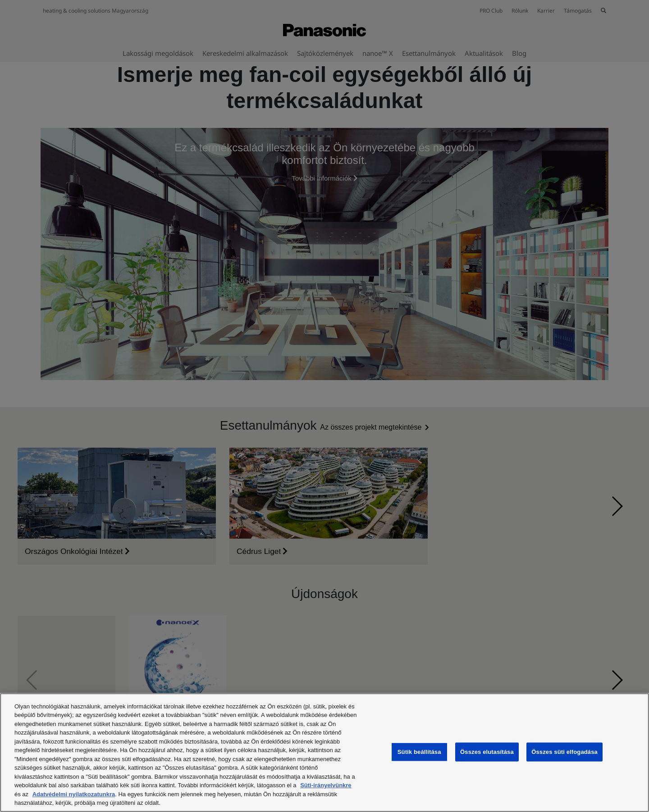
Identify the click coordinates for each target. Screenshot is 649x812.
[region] (324, 753)
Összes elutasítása (487, 752)
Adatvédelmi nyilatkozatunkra (74, 794)
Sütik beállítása (419, 752)
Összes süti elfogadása (564, 752)
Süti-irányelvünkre (326, 785)
